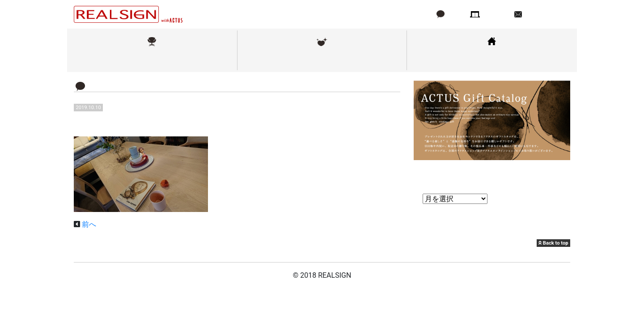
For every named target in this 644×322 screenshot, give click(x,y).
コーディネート (492, 60)
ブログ (456, 14)
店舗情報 (496, 14)
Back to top (553, 243)
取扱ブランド (152, 60)
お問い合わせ (545, 14)
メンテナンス (322, 60)
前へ (89, 224)
